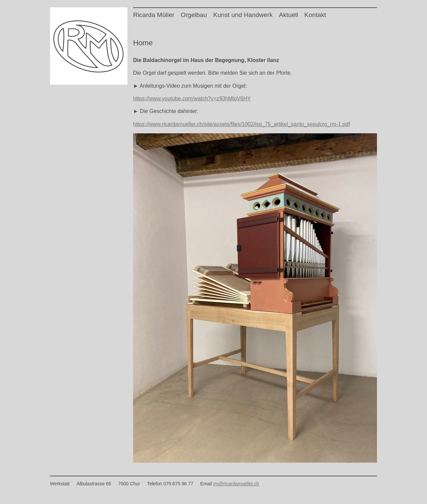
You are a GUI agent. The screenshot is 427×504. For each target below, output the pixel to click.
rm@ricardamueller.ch (236, 484)
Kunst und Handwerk (243, 15)
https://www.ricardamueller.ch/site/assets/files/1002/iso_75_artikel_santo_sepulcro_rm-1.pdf (242, 124)
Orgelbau (194, 15)
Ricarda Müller (154, 15)
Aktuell (289, 15)
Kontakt (315, 15)
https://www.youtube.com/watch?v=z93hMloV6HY (192, 98)
